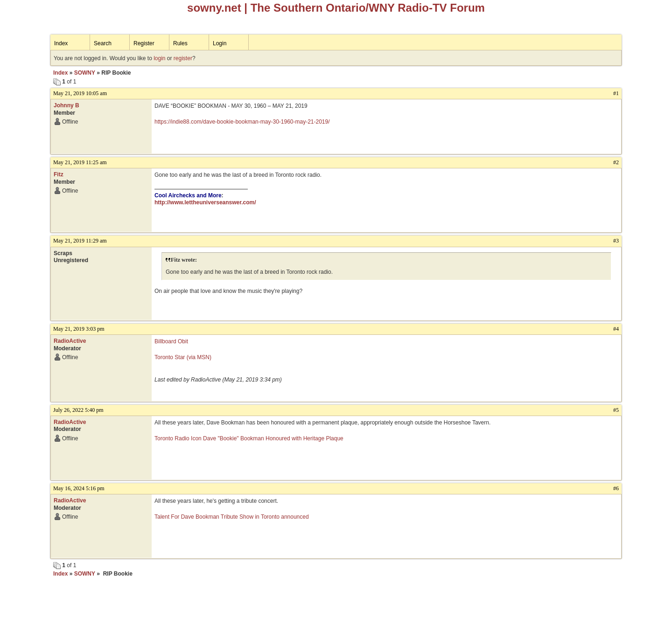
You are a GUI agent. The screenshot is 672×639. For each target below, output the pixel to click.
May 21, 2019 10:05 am (80, 93)
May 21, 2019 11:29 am (80, 241)
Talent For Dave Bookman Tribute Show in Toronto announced (232, 517)
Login (220, 43)
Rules (180, 43)
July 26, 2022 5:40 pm (78, 410)
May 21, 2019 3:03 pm (79, 329)
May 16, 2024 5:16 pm (79, 488)
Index (61, 43)
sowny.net (214, 8)
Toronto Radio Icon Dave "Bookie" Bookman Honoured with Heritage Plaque (249, 438)
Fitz (59, 174)
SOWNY (85, 73)
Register (144, 43)
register (183, 58)
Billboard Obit (171, 341)
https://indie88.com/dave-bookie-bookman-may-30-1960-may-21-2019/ (242, 122)
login (159, 58)
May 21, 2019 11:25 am (80, 162)
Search (103, 43)
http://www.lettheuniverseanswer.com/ (205, 202)
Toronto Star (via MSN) (183, 357)
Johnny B (66, 105)
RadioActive (70, 341)
